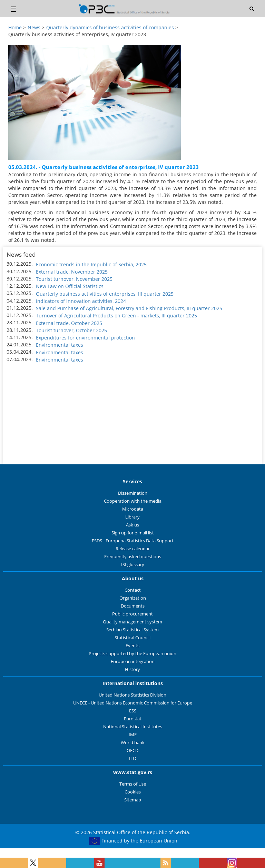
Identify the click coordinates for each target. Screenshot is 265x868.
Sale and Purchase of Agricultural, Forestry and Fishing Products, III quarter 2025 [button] (129, 308)
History (132, 669)
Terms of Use (133, 784)
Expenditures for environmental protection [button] (85, 338)
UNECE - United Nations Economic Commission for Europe (133, 703)
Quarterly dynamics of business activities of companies (110, 27)
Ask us (132, 525)
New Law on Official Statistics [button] (70, 286)
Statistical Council (132, 638)
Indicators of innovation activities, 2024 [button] (81, 301)
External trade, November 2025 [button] (72, 272)
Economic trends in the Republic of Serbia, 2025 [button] (91, 264)
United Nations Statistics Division (132, 695)
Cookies (133, 792)
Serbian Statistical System (132, 630)
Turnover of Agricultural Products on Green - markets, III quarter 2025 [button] (116, 315)
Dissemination (133, 493)
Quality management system (132, 622)
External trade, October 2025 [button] (69, 323)
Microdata (133, 509)
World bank (133, 743)
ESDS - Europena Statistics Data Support (133, 541)
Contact (133, 590)
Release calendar (133, 549)
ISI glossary (133, 565)
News (34, 27)
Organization (133, 598)
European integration (133, 662)
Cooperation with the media (133, 501)
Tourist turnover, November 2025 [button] (74, 279)
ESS (133, 711)
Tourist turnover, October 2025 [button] (71, 330)
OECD (132, 751)
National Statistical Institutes (133, 727)
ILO (133, 758)
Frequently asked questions (133, 557)
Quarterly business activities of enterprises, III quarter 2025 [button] (105, 294)
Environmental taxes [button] (60, 345)
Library (132, 517)
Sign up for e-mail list (133, 533)
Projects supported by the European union (132, 654)
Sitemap (133, 800)
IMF (133, 735)
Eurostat (133, 719)
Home (15, 27)
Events (132, 646)
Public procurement (132, 614)
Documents (133, 606)
